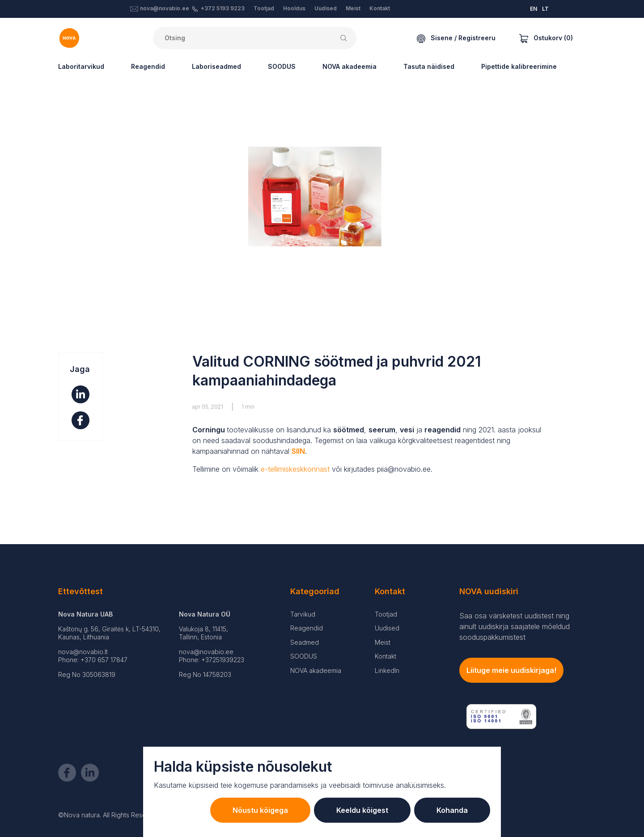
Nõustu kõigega (260, 810)
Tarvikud (303, 614)
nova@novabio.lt (83, 652)
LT (545, 9)
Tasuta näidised (429, 66)
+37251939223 (223, 660)
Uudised (326, 8)
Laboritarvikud (81, 66)
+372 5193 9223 (223, 8)
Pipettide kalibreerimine (519, 66)
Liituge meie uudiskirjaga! (511, 670)
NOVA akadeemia (350, 66)
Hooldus (294, 8)
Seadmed (305, 642)
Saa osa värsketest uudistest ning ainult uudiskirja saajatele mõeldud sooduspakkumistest (515, 626)
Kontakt (380, 8)
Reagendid (148, 66)
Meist (353, 8)
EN (534, 9)
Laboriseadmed (216, 66)
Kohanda (452, 810)
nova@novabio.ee (165, 8)
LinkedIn (387, 670)
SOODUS (282, 66)
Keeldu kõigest (362, 810)
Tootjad (264, 8)
